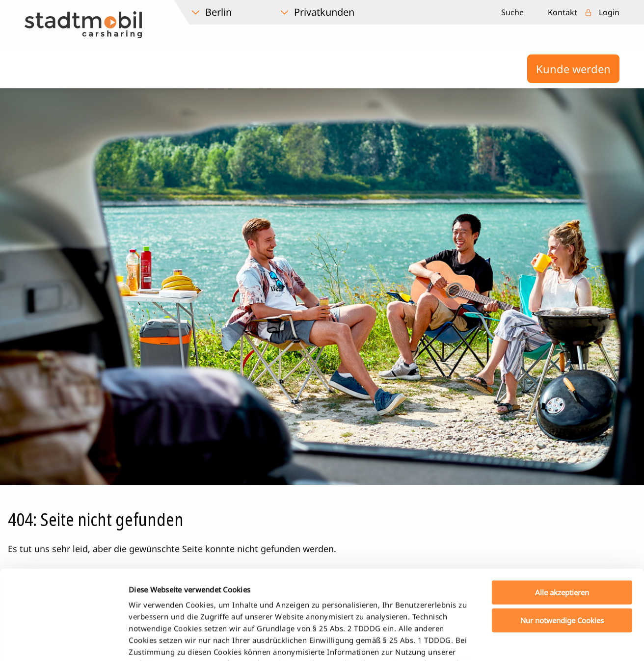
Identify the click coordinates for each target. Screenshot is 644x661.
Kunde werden (573, 69)
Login (609, 12)
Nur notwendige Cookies (562, 536)
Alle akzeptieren (562, 509)
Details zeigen (517, 642)
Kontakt (563, 12)
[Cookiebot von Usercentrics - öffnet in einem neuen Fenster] (64, 642)
